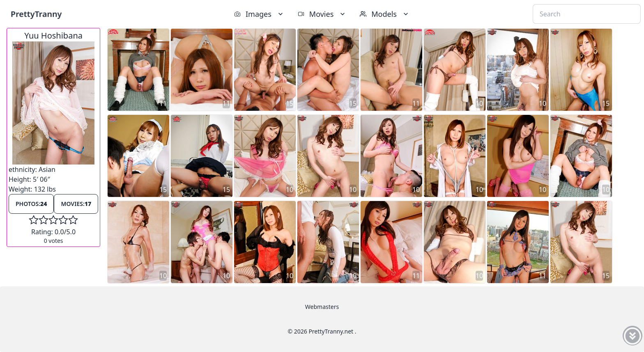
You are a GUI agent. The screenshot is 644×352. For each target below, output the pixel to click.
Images (259, 14)
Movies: (76, 204)
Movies (322, 14)
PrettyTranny (36, 14)
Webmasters (322, 307)
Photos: (31, 204)
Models (385, 14)
